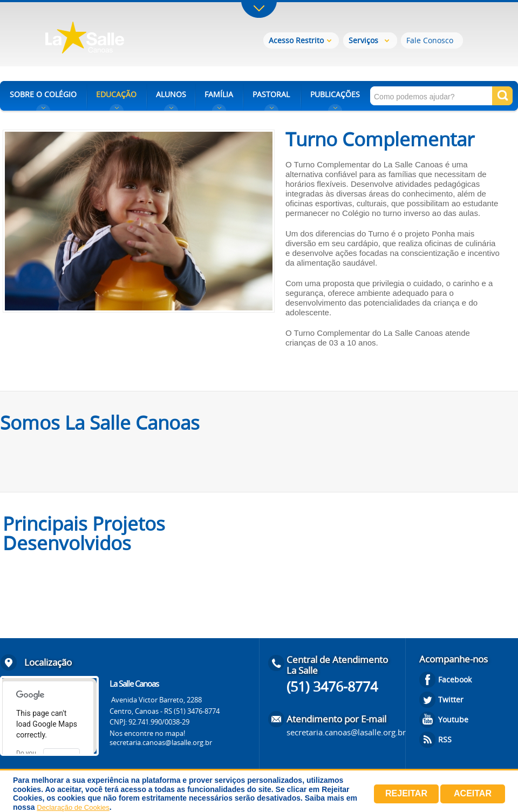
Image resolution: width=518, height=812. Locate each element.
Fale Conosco (430, 40)
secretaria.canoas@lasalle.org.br (161, 742)
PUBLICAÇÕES (335, 94)
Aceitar (473, 793)
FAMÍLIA (219, 94)
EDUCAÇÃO (116, 94)
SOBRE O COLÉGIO (43, 94)
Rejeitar (406, 793)
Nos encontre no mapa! (147, 733)
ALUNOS (171, 94)
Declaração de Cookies (73, 807)
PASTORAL (271, 94)
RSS (445, 739)
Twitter (451, 699)
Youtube (453, 719)
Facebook (455, 679)
